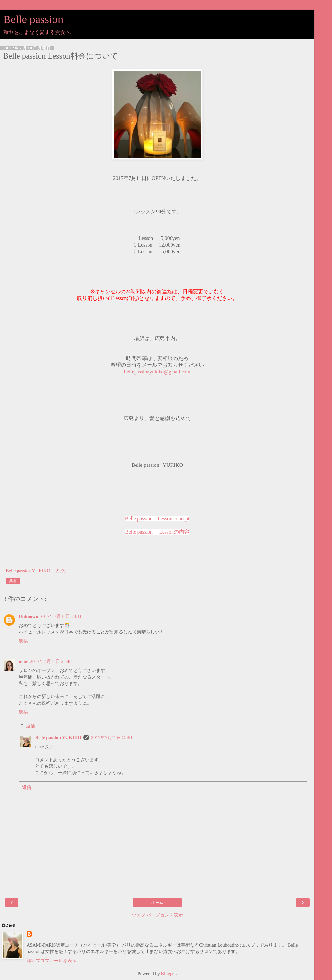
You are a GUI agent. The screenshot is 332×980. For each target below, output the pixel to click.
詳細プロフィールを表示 (52, 961)
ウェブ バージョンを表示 (157, 915)
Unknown (29, 616)
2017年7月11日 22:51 (112, 738)
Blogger (168, 974)
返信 (23, 641)
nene (24, 661)
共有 (13, 581)
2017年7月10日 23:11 (61, 616)
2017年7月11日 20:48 (51, 661)
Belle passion (33, 19)
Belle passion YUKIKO (58, 738)
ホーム (157, 903)
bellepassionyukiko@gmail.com (157, 372)
